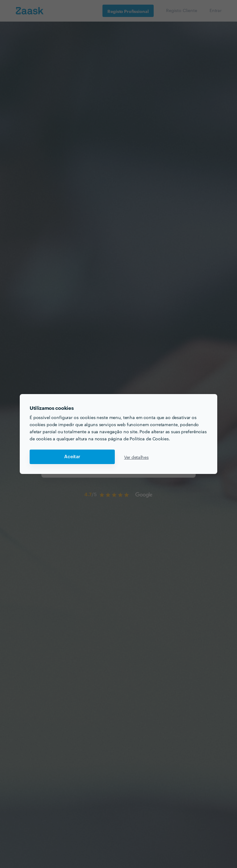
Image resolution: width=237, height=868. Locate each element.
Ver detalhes (136, 457)
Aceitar (72, 457)
